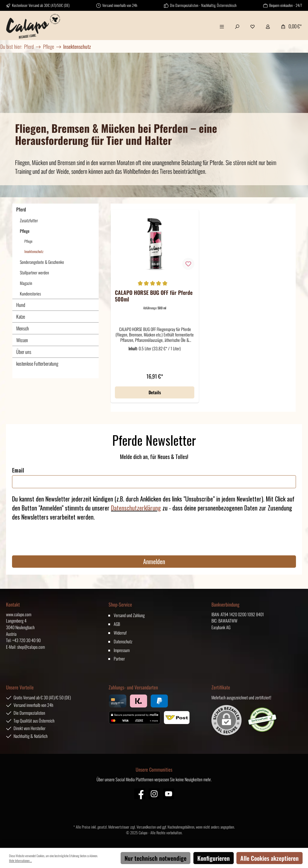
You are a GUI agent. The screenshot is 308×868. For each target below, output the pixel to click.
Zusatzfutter (29, 220)
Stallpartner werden (34, 272)
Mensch (23, 328)
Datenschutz (123, 641)
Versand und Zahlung (129, 615)
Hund (21, 305)
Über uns (24, 352)
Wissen (22, 340)
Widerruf (120, 633)
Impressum (122, 650)
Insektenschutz (34, 251)
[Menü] (222, 26)
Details (155, 392)
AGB (117, 624)
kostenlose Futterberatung (37, 364)
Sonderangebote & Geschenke (42, 262)
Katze (21, 317)
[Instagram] (154, 794)
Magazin (26, 283)
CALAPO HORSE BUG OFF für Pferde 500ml (154, 296)
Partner (119, 659)
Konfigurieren (214, 858)
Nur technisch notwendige (156, 858)
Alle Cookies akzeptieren (269, 858)
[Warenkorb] (290, 26)
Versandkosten (146, 827)
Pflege (25, 231)
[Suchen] (237, 26)
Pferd (21, 209)
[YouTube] (169, 794)
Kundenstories (30, 293)
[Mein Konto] (268, 26)
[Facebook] (140, 794)
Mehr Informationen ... (20, 860)
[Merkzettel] (253, 26)
